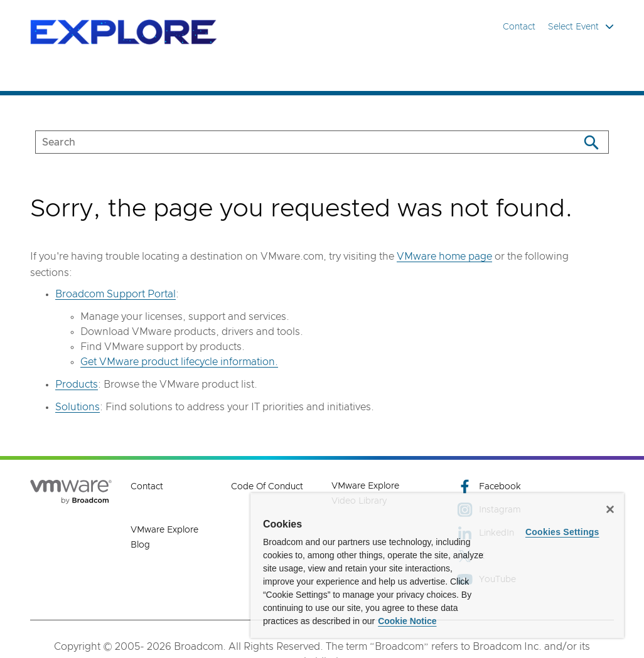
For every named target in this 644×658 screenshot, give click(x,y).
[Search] (591, 142)
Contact (519, 27)
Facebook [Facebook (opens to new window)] (489, 486)
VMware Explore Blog (164, 538)
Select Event (581, 27)
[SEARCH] (294, 142)
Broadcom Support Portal (115, 294)
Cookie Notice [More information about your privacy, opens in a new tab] (407, 621)
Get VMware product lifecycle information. (179, 362)
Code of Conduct (267, 487)
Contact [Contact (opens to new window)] (147, 487)
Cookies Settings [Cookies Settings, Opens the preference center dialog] (562, 532)
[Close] (610, 509)
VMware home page (444, 257)
